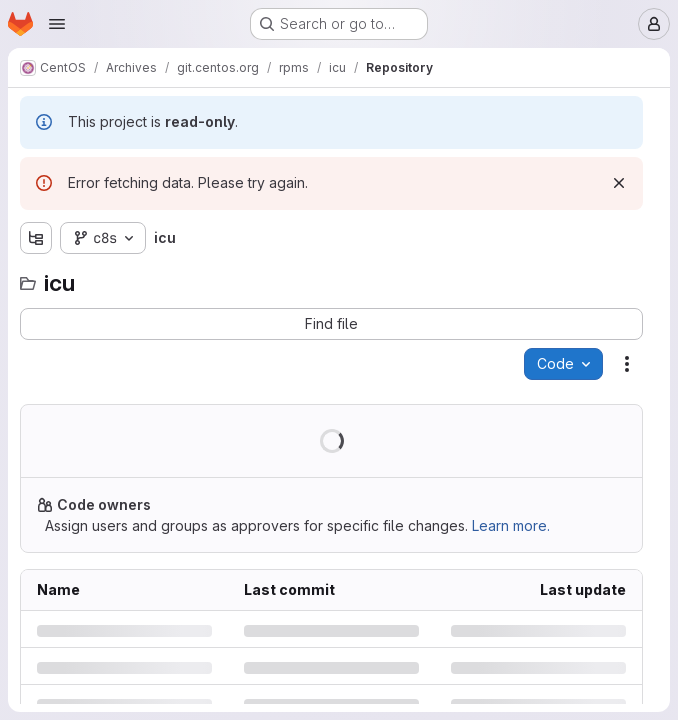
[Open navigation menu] (57, 24)
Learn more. (511, 525)
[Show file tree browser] (36, 238)
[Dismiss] (619, 183)
